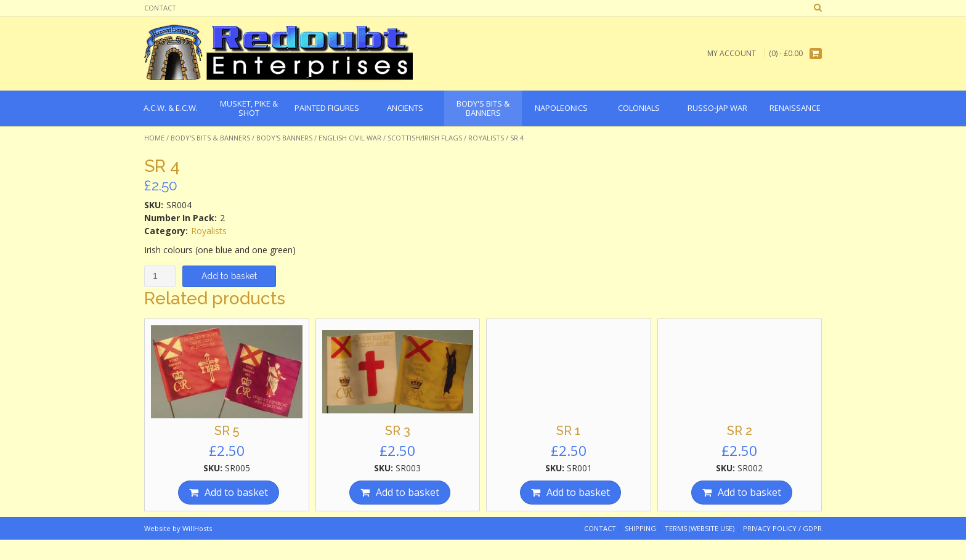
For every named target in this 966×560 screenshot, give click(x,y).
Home (154, 138)
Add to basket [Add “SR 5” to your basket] (236, 492)
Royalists (486, 138)
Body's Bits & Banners (210, 138)
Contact (160, 8)
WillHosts (197, 528)
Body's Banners (284, 138)
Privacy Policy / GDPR (782, 528)
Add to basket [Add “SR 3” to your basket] (408, 492)
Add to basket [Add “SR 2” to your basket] (749, 492)
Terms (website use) (700, 528)
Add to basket (229, 276)
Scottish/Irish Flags (425, 138)
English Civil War (350, 138)
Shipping (640, 528)
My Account (732, 53)
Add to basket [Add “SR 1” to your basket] (578, 492)
